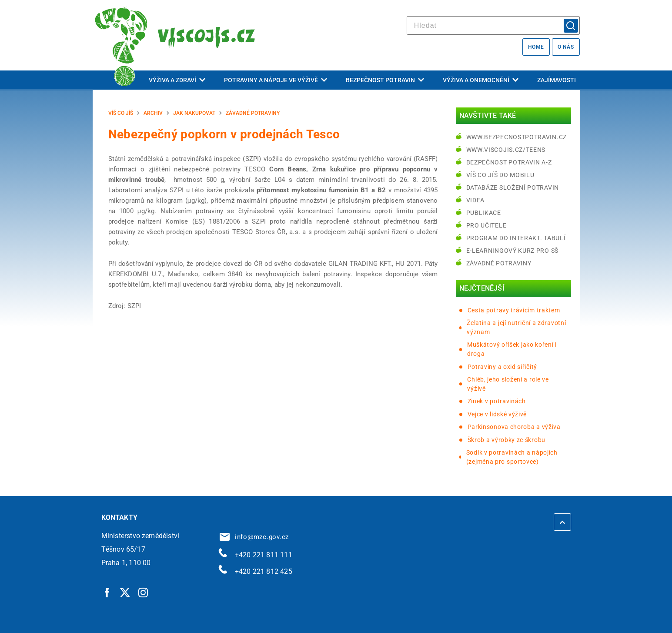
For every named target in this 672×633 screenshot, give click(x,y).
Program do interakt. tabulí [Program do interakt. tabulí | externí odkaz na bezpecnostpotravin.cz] (516, 238)
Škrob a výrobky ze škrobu (507, 440)
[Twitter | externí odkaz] (125, 592)
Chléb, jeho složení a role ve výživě (508, 384)
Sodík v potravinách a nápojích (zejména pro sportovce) (512, 457)
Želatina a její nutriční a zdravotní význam (516, 327)
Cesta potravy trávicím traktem (514, 310)
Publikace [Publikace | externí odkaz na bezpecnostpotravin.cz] (484, 213)
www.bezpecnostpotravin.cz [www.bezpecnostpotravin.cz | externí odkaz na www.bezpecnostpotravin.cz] (517, 137)
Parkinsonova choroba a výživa (514, 427)
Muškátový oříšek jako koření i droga (512, 349)
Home (536, 47)
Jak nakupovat (194, 113)
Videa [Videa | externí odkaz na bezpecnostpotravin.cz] (476, 200)
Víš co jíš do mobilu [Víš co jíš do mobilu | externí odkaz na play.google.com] (500, 175)
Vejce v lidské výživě (497, 414)
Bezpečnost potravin (385, 80)
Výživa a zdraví (177, 80)
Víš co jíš (121, 113)
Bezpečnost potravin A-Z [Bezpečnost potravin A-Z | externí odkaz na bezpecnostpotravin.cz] (509, 162)
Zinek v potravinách (497, 401)
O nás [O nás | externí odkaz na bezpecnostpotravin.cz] (566, 47)
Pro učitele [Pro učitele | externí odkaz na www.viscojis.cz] (486, 225)
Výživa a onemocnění (481, 80)
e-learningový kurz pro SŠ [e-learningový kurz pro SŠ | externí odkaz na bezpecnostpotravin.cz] (513, 251)
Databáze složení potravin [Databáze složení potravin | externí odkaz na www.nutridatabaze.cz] (513, 188)
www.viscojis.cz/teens (506, 150)
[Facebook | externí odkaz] (107, 592)
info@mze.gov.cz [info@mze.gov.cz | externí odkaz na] (254, 537)
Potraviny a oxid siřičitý (503, 367)
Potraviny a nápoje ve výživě (276, 80)
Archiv (153, 113)
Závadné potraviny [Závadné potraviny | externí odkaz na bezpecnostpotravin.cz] (499, 263)
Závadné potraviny (253, 113)
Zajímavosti (557, 80)
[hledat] (493, 25)
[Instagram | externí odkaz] (144, 592)
